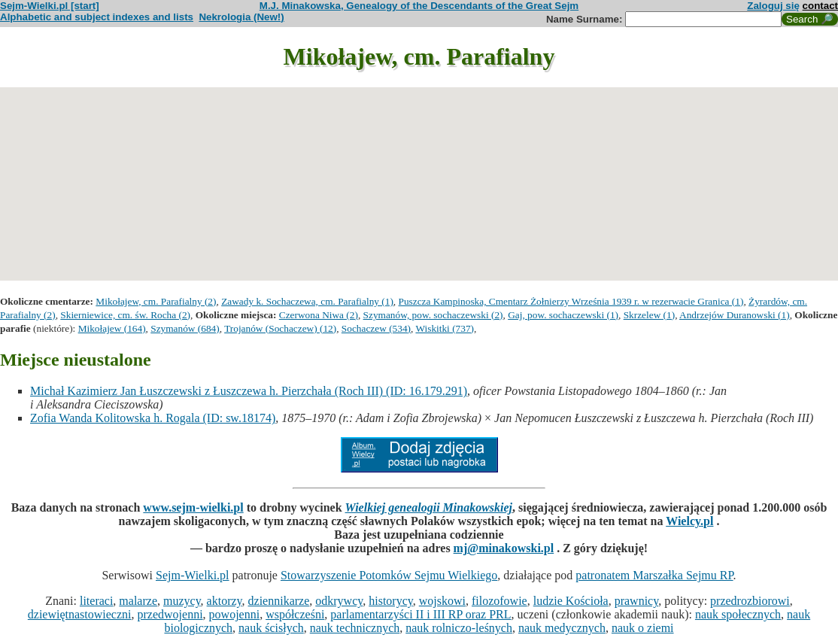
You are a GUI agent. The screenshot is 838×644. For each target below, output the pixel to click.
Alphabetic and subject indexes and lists (97, 17)
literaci (96, 601)
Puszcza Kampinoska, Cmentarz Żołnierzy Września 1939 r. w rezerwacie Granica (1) (571, 301)
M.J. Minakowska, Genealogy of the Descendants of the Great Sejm (419, 6)
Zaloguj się (773, 6)
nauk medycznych (562, 628)
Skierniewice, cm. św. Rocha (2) (125, 315)
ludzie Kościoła (571, 601)
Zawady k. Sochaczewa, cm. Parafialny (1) (307, 301)
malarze (138, 601)
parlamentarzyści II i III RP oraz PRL (421, 614)
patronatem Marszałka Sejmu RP (654, 575)
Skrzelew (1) (649, 315)
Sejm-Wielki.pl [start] (50, 6)
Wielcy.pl (689, 521)
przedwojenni (170, 614)
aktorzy (225, 601)
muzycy (182, 601)
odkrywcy (339, 601)
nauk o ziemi (643, 628)
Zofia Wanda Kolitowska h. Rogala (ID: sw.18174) (153, 418)
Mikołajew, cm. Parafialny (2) (156, 301)
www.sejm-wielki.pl (193, 507)
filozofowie (499, 601)
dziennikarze (279, 601)
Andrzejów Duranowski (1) (735, 315)
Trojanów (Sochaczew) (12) (280, 328)
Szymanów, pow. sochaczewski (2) (433, 315)
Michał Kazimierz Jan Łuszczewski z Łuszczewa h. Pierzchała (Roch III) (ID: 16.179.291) (249, 391)
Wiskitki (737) (445, 328)
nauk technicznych (355, 628)
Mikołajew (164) (112, 328)
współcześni (295, 614)
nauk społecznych (738, 614)
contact (820, 6)
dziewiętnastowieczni (80, 614)
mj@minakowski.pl (504, 548)
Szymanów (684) (185, 328)
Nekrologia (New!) (241, 17)
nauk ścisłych (271, 628)
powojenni (235, 614)
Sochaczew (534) (376, 328)
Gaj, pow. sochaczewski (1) (563, 315)
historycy (391, 601)
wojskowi (442, 601)
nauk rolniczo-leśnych (459, 628)
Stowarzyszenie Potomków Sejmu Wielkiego (389, 575)
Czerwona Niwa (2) (319, 315)
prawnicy (637, 601)
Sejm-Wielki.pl (193, 575)
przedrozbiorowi (750, 601)
